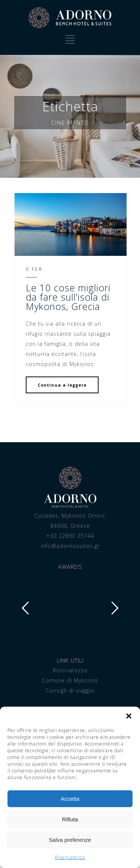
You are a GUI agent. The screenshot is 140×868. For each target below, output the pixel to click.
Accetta (70, 799)
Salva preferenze (70, 840)
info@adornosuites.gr (70, 546)
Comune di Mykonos (70, 680)
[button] (129, 716)
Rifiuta (70, 819)
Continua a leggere (62, 385)
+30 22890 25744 (70, 536)
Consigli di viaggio (70, 690)
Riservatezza (70, 857)
